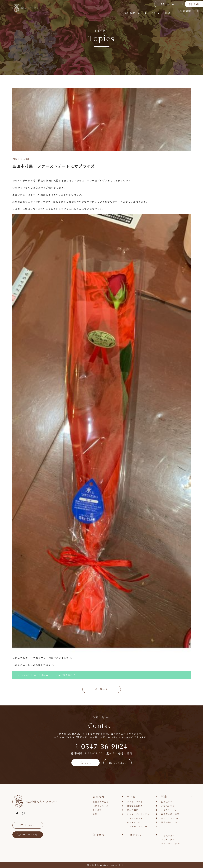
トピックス (178, 12)
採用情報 (154, 12)
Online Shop (176, 4)
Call (85, 763)
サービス (110, 12)
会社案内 (83, 12)
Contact (146, 4)
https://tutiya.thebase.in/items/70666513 (47, 675)
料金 (133, 12)
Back (101, 689)
